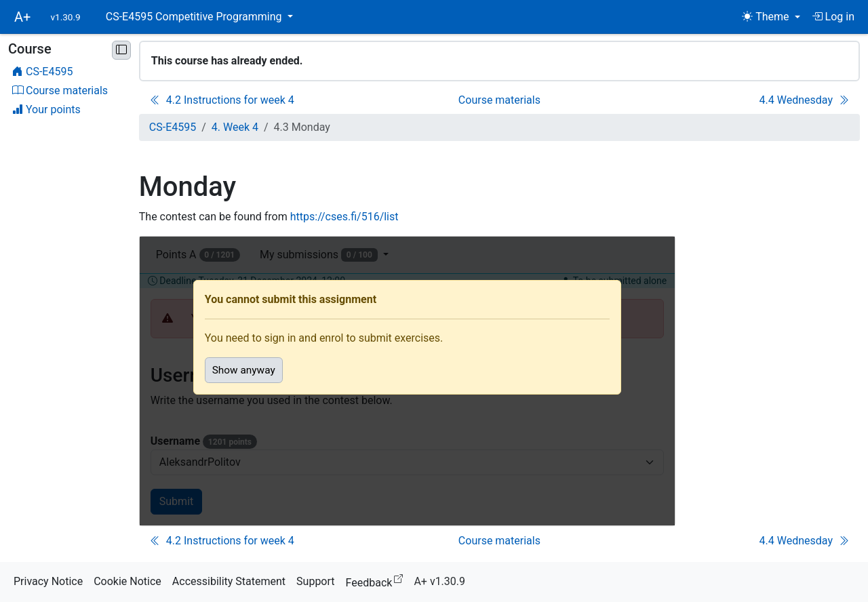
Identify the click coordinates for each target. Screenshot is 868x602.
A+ (22, 17)
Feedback (377, 581)
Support (315, 581)
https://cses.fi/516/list (344, 217)
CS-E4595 (173, 127)
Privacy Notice (48, 581)
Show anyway (244, 370)
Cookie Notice (127, 581)
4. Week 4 (235, 127)
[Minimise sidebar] (121, 50)
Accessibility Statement (229, 581)
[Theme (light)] (771, 17)
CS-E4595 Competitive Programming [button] (195, 17)
